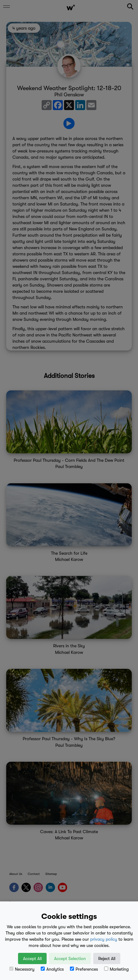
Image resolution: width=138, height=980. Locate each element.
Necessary (22, 969)
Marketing (116, 969)
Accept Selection (70, 958)
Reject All (107, 958)
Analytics (52, 969)
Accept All (32, 958)
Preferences (84, 969)
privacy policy (104, 939)
